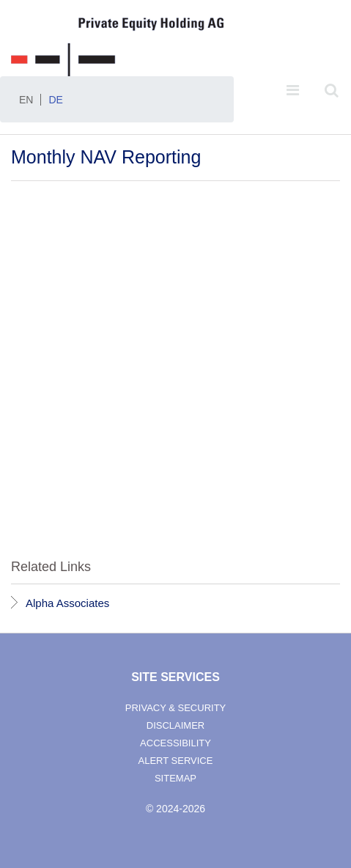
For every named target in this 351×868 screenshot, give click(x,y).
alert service (176, 761)
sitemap (175, 778)
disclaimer (175, 725)
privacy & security (176, 708)
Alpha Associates (67, 603)
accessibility (175, 743)
